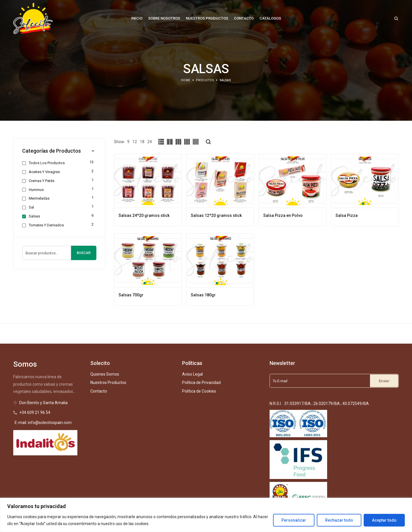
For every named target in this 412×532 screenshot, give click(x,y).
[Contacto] (244, 18)
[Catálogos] (270, 18)
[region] (206, 515)
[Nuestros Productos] (207, 18)
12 (135, 142)
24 (150, 142)
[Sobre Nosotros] (164, 18)
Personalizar (294, 520)
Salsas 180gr (203, 295)
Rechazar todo (339, 520)
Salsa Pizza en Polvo (283, 215)
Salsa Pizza (347, 215)
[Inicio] (137, 18)
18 (142, 142)
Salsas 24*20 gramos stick (144, 215)
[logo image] (33, 18)
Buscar (84, 253)
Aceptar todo (384, 520)
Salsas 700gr (131, 295)
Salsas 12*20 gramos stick (216, 215)
